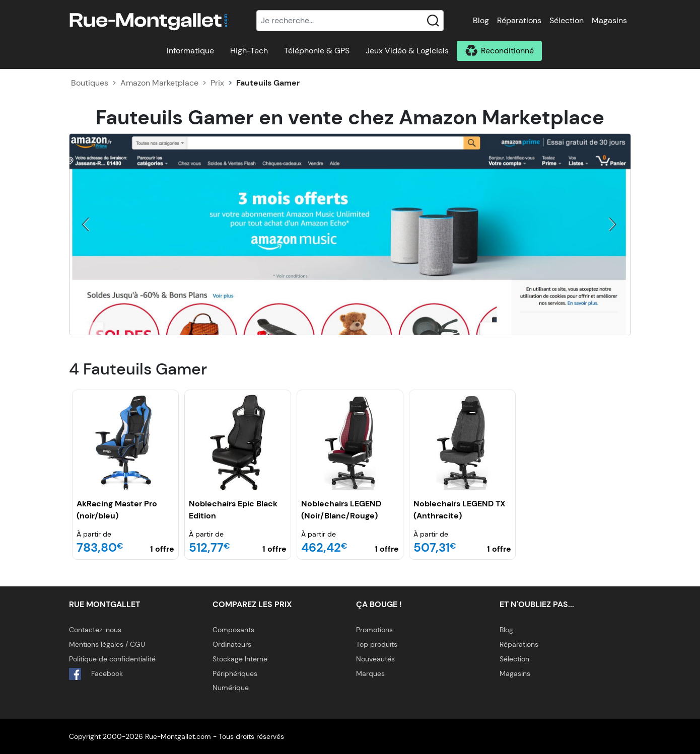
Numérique (231, 688)
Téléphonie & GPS (317, 51)
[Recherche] (350, 21)
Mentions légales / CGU (107, 644)
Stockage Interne (240, 659)
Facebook (96, 674)
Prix (217, 83)
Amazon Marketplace (159, 83)
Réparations (519, 20)
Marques (370, 673)
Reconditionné (507, 51)
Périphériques (235, 673)
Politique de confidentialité (112, 659)
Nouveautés (375, 659)
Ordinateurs (232, 644)
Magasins (609, 20)
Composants (233, 630)
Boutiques (90, 83)
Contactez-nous (95, 630)
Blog (481, 20)
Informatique (190, 51)
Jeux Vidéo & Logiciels (407, 51)
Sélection (567, 20)
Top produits (377, 644)
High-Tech (249, 51)
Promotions (374, 630)
